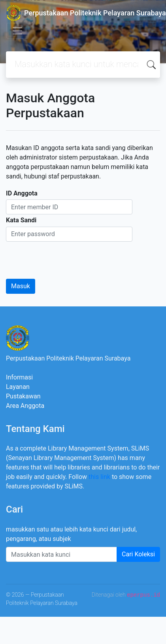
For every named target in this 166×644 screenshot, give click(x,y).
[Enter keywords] (61, 554)
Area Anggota (25, 406)
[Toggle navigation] (17, 31)
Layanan (18, 387)
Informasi (19, 377)
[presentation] (66, 257)
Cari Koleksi (138, 554)
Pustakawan (23, 396)
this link (99, 477)
